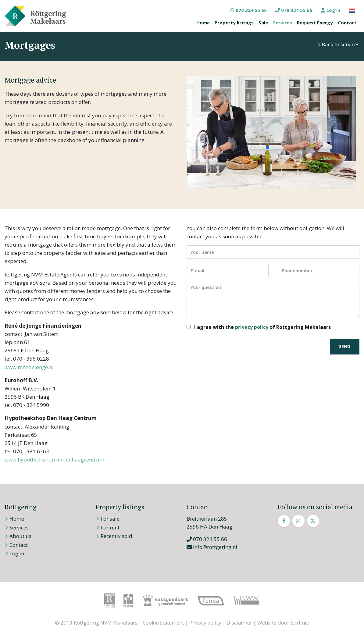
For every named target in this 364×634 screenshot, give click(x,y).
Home (203, 23)
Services (282, 23)
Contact (347, 23)
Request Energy (315, 23)
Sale (263, 23)
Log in (330, 10)
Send (345, 346)
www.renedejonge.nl (29, 367)
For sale (110, 519)
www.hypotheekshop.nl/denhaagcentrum (54, 459)
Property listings (234, 23)
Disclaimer (239, 623)
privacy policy (252, 327)
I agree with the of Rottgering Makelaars (262, 327)
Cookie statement (163, 623)
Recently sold (116, 536)
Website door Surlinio (283, 623)
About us (20, 536)
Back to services (339, 44)
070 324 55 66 (249, 10)
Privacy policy (205, 623)
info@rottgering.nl (212, 547)
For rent (110, 527)
